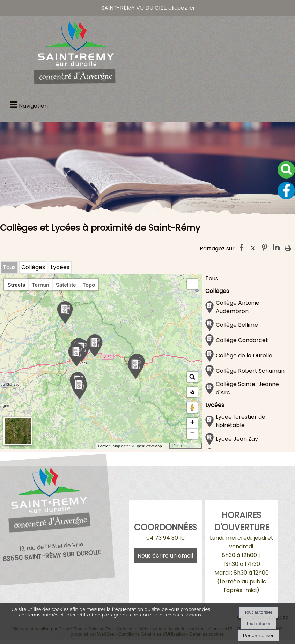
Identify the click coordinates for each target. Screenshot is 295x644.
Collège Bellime (237, 325)
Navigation (33, 106)
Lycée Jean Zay (237, 439)
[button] (192, 284)
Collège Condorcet (242, 340)
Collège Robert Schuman (250, 371)
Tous (9, 267)
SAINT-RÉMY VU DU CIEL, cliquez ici (148, 8)
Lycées (60, 267)
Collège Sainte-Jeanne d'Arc (247, 388)
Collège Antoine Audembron (238, 307)
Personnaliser (258, 635)
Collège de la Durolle (244, 355)
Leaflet (104, 446)
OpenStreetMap (148, 446)
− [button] (192, 434)
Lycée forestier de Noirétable (241, 421)
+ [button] (192, 423)
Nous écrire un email (165, 556)
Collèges (33, 267)
